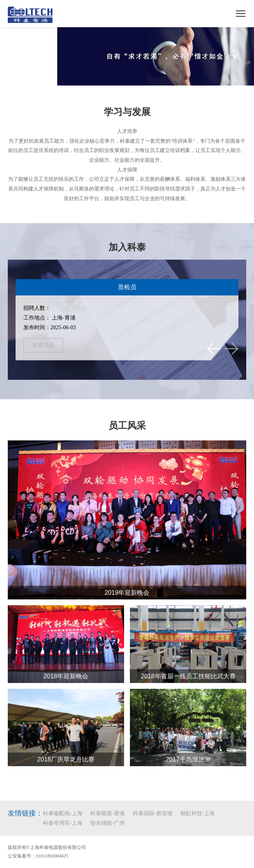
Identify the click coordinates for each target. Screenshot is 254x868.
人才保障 (127, 170)
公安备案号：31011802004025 (38, 856)
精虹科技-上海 (198, 813)
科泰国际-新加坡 (153, 813)
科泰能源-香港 (108, 813)
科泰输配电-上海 (63, 813)
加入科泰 (127, 247)
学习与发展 (127, 112)
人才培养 (127, 131)
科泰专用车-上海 (63, 823)
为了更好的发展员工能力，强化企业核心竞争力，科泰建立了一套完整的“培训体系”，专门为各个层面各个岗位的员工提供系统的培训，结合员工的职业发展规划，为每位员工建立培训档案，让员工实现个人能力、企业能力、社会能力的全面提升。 (127, 150)
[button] (214, 349)
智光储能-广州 (108, 823)
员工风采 (127, 426)
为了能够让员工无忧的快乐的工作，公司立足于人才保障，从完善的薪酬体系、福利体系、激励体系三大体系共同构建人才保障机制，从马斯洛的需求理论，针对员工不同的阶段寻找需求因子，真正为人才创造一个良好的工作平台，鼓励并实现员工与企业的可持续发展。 (127, 189)
